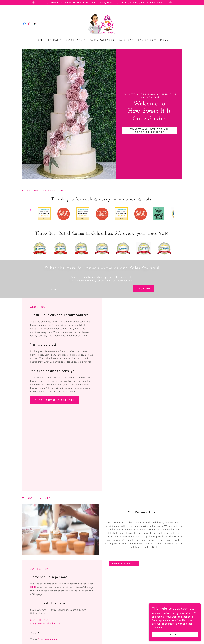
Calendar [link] (126, 40)
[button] (55, 40)
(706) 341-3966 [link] (39, 620)
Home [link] (40, 40)
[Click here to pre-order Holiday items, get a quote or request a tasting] (102, 2)
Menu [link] (164, 40)
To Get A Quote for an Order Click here (149, 131)
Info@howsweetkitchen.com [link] (46, 623)
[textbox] (90, 289)
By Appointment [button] (46, 639)
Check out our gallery (54, 400)
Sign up (144, 289)
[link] (24, 24)
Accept (175, 635)
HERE (33, 587)
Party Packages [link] (102, 40)
